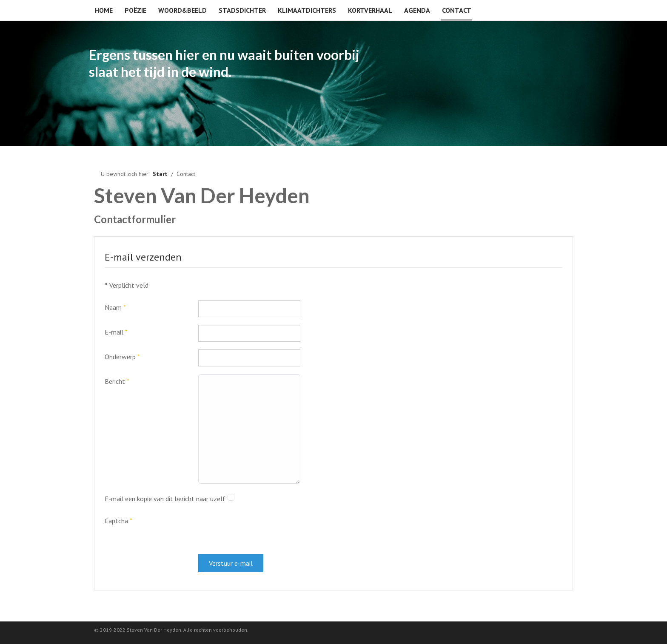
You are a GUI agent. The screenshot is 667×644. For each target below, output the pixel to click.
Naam (115, 307)
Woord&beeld (182, 10)
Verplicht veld (127, 285)
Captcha (118, 521)
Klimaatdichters (307, 10)
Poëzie (135, 10)
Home (104, 10)
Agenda (417, 10)
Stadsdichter (242, 10)
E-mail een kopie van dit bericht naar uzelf (165, 499)
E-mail (116, 332)
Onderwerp (122, 357)
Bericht (117, 381)
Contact (457, 10)
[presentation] (263, 530)
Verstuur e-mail (231, 563)
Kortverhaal (370, 10)
